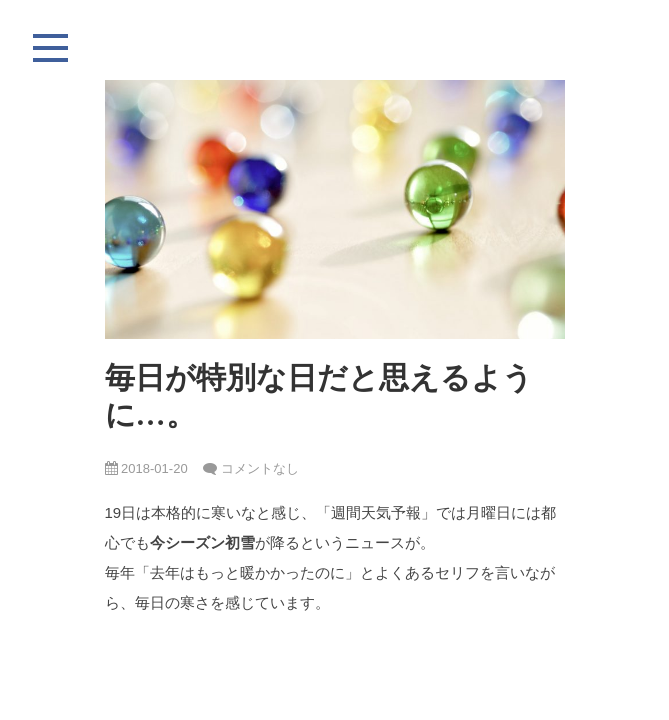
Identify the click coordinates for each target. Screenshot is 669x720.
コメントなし (260, 468)
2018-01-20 (146, 468)
